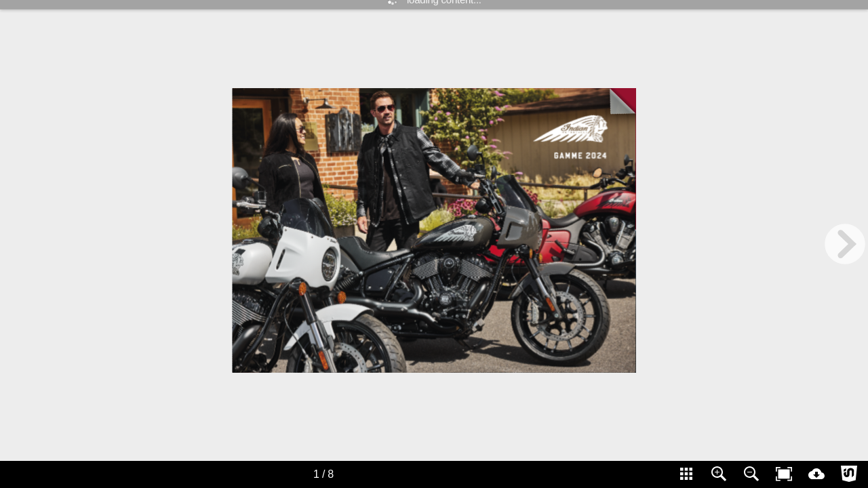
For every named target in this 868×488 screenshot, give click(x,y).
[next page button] (845, 244)
